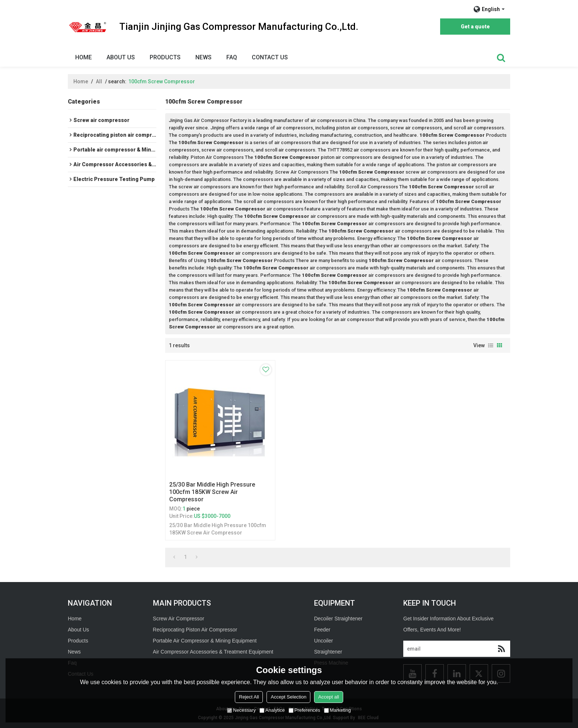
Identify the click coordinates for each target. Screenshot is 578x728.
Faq (232, 57)
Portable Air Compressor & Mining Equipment (205, 641)
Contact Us (270, 57)
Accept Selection (288, 697)
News (203, 57)
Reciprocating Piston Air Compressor (195, 630)
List (491, 345)
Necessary (241, 710)
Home (83, 57)
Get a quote (475, 27)
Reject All (249, 697)
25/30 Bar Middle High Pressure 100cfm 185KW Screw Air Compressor (212, 492)
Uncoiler (323, 641)
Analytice (272, 710)
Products (165, 57)
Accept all (328, 697)
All (99, 81)
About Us (121, 57)
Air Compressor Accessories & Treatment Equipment (213, 652)
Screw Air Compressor (179, 619)
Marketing (337, 710)
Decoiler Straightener (338, 619)
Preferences (304, 710)
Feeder (322, 630)
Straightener (328, 652)
